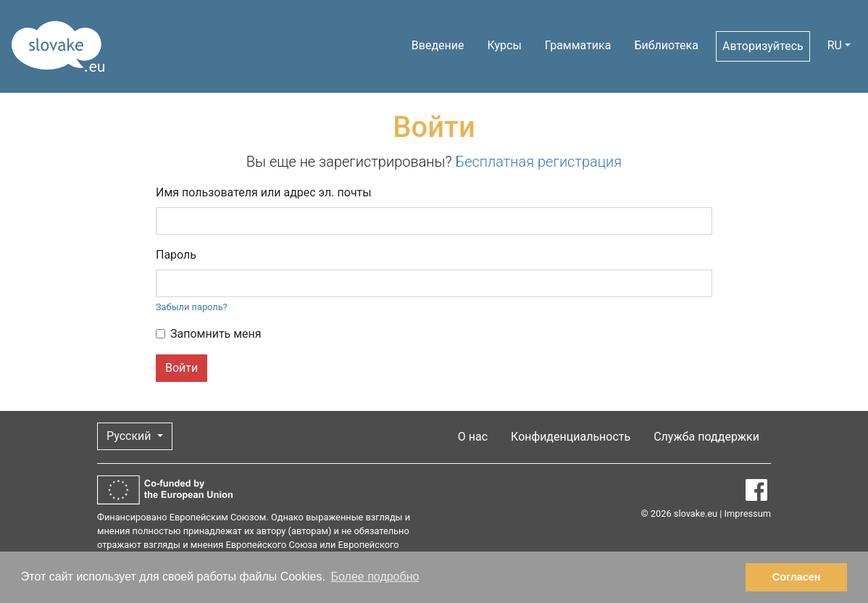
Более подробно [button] (375, 577)
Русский (130, 436)
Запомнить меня (216, 334)
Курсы (505, 45)
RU (835, 45)
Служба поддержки (706, 437)
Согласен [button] (797, 577)
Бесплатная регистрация (539, 162)
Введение (438, 45)
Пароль (176, 255)
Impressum (748, 513)
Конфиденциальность (571, 437)
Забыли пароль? (192, 307)
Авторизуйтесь (763, 46)
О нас (473, 437)
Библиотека (666, 45)
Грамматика (578, 45)
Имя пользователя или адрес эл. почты (264, 192)
